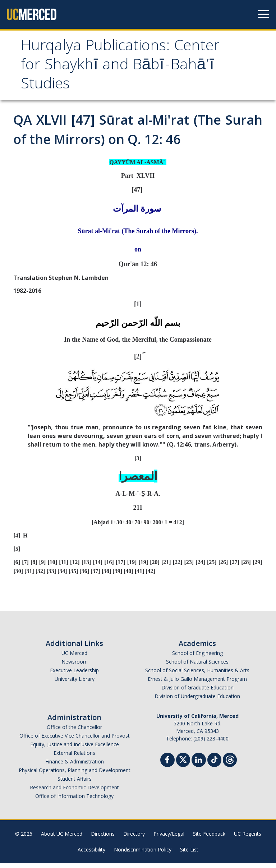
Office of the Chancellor (74, 732)
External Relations (74, 758)
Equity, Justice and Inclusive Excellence (75, 749)
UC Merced (74, 658)
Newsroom (75, 666)
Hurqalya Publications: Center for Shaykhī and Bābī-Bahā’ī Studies (106, 69)
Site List (189, 854)
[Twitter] (183, 764)
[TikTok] (214, 764)
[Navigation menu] (263, 14)
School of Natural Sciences (197, 666)
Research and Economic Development (74, 792)
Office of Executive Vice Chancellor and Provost (75, 740)
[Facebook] (167, 765)
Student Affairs (75, 783)
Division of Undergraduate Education (197, 701)
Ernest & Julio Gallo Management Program (197, 684)
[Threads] (230, 764)
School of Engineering (197, 658)
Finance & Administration (75, 766)
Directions (103, 838)
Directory (134, 838)
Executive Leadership (74, 675)
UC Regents (248, 838)
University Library (75, 684)
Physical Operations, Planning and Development (75, 775)
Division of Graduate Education (197, 692)
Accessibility (91, 854)
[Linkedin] (199, 765)
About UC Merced (62, 838)
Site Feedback (209, 838)
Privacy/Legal (169, 838)
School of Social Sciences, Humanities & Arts (197, 675)
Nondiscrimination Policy (143, 854)
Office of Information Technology (74, 801)
